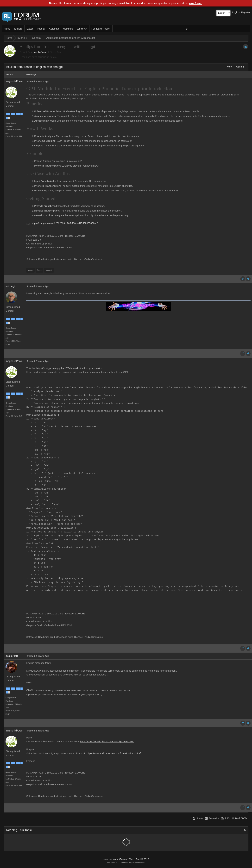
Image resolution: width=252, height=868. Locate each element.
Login (235, 12)
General (37, 38)
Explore (18, 29)
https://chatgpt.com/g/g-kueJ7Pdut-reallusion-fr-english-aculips (69, 368)
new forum (196, 3)
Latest (30, 29)
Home (7, 29)
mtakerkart (12, 656)
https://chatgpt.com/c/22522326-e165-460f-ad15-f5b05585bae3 (65, 223)
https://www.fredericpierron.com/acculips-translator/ (107, 742)
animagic (11, 286)
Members (68, 29)
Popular (41, 29)
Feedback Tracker (101, 29)
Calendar (54, 29)
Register (246, 12)
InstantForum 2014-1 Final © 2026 (131, 859)
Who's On (82, 29)
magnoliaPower (39, 52)
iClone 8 (22, 38)
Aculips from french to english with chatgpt (71, 38)
